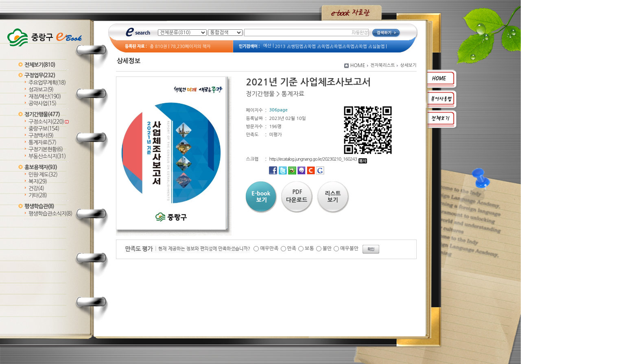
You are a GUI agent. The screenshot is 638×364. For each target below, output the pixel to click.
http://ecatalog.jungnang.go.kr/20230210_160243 (318, 159)
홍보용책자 (41, 167)
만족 (292, 248)
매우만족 (269, 248)
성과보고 (41, 90)
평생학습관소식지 (50, 214)
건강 (36, 189)
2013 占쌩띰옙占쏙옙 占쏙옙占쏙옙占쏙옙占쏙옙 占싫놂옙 (330, 47)
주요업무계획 (47, 83)
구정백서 (41, 136)
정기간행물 (42, 114)
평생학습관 (39, 206)
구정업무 (40, 75)
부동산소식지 (47, 156)
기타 (38, 195)
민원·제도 (43, 175)
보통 (309, 248)
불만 (327, 248)
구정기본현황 (46, 149)
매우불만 (349, 248)
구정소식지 (49, 122)
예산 (267, 46)
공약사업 (42, 104)
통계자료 (42, 143)
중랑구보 (44, 129)
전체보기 (40, 65)
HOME (358, 65)
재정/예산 (45, 97)
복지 (38, 182)
